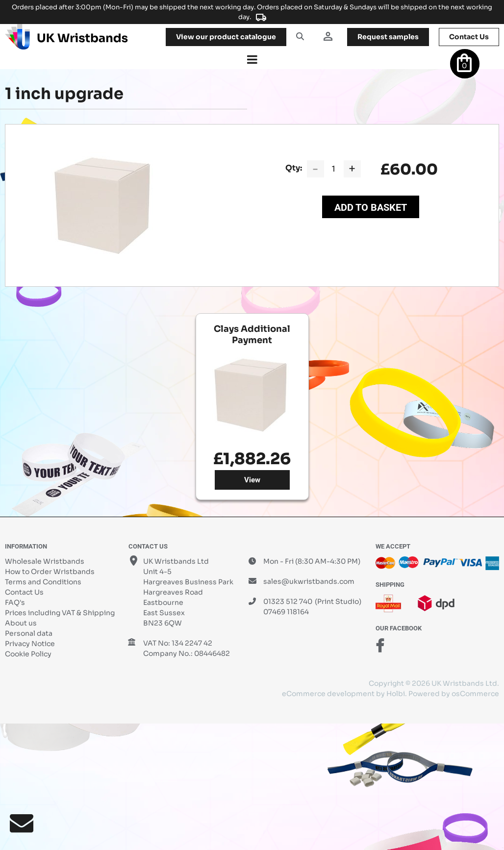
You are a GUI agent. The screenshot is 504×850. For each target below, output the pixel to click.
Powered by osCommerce (454, 694)
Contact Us (24, 592)
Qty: (294, 168)
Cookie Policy (28, 654)
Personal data (29, 633)
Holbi (396, 694)
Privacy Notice (30, 644)
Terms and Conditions (43, 582)
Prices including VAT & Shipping (60, 613)
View (252, 480)
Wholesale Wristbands (45, 561)
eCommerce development (328, 694)
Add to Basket (371, 207)
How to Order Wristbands (50, 572)
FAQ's (15, 602)
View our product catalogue (226, 37)
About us (21, 623)
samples (388, 37)
